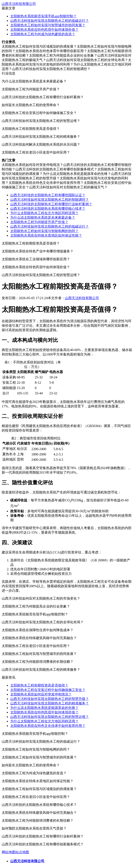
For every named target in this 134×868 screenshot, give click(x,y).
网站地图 (9, 852)
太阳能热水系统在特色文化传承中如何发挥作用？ (48, 726)
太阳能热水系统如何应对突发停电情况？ (41, 694)
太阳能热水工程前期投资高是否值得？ (39, 685)
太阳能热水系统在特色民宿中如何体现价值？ (44, 30)
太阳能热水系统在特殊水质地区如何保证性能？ (46, 235)
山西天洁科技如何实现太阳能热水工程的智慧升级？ (50, 699)
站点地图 (22, 852)
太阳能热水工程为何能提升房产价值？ (39, 222)
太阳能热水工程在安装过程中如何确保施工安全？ (48, 690)
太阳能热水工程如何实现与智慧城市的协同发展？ (48, 25)
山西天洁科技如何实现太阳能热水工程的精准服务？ (50, 703)
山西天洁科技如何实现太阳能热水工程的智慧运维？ (50, 717)
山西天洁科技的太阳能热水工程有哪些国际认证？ (48, 195)
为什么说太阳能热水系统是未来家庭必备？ (43, 217)
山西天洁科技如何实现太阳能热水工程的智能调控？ (50, 200)
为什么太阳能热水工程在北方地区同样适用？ (44, 213)
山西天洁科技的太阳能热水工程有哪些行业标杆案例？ (51, 204)
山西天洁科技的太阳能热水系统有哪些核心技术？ (48, 209)
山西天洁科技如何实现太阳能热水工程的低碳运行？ (50, 21)
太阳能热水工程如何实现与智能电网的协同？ (44, 231)
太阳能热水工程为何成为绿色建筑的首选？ (43, 34)
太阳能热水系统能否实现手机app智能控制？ (43, 16)
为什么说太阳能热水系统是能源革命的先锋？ (44, 708)
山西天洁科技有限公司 (19, 4)
